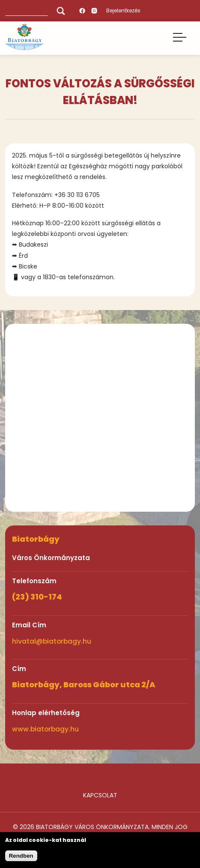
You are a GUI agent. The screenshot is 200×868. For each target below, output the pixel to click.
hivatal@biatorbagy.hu (52, 641)
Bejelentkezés (123, 10)
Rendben (21, 856)
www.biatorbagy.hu (45, 729)
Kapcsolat (100, 795)
